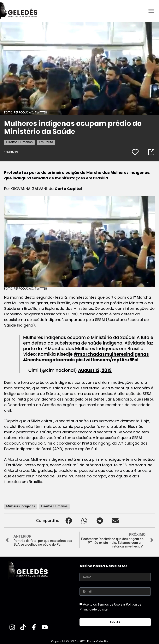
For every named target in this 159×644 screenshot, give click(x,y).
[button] (69, 520)
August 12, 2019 (95, 370)
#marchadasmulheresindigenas (111, 354)
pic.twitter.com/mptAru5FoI (107, 360)
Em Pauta (46, 142)
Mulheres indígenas (21, 506)
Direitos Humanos (19, 142)
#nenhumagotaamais (49, 360)
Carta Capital (68, 188)
